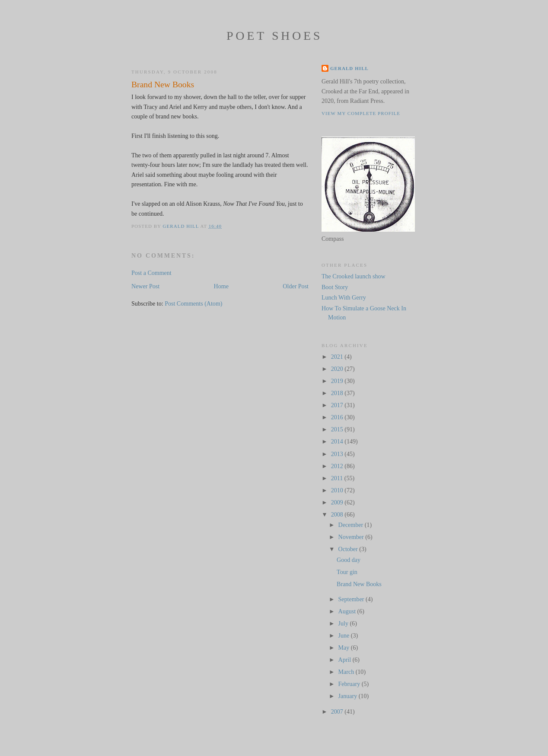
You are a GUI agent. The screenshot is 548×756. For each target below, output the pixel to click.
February (350, 684)
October (349, 549)
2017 (338, 405)
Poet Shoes (274, 36)
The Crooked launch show (354, 276)
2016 (338, 417)
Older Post (296, 286)
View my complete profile (361, 113)
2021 (338, 357)
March (347, 672)
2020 (338, 369)
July (344, 623)
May (345, 648)
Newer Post (145, 286)
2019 (338, 381)
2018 (338, 393)
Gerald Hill (349, 68)
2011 (338, 478)
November (352, 537)
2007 (338, 711)
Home (221, 286)
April (346, 660)
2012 (338, 466)
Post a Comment (151, 273)
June (345, 635)
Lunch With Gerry (344, 297)
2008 (338, 514)
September (352, 599)
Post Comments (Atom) (193, 303)
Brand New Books (359, 584)
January (349, 696)
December (352, 525)
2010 (338, 490)
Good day (349, 560)
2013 (338, 454)
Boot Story (335, 287)
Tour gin (347, 572)
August (348, 611)
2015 (338, 429)
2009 (338, 502)
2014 (338, 441)
